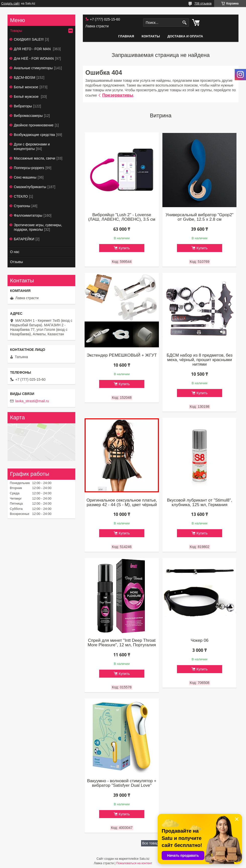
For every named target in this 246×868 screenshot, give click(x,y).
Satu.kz (144, 859)
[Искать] (185, 23)
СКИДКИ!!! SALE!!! (29, 39)
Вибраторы (23, 106)
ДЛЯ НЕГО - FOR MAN (33, 49)
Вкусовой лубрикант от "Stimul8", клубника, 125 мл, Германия (199, 503)
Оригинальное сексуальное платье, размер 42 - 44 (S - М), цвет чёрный (122, 503)
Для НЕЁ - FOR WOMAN (34, 58)
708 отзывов (203, 4)
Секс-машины (25, 177)
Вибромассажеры (28, 116)
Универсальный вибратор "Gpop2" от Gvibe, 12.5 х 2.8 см (200, 217)
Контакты (151, 36)
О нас (15, 252)
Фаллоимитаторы (28, 215)
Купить (124, 248)
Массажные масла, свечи (35, 158)
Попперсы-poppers (29, 168)
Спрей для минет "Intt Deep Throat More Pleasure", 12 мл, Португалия (122, 643)
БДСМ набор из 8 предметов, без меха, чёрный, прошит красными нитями (200, 360)
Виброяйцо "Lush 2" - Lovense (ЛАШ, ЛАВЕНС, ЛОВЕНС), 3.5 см (122, 217)
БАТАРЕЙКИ (24, 239)
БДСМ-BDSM (24, 77)
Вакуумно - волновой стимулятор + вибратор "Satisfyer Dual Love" (122, 783)
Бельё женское (26, 87)
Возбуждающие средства (34, 135)
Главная (126, 36)
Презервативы (118, 95)
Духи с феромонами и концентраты (32, 146)
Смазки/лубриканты (30, 187)
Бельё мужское (27, 97)
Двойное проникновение (34, 125)
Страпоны (22, 206)
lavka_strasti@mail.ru (32, 401)
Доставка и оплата (185, 36)
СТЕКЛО (21, 196)
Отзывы (16, 262)
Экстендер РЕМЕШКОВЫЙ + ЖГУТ (122, 355)
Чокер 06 (199, 641)
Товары (16, 31)
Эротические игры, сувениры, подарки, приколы (38, 227)
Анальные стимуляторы (33, 68)
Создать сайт (11, 4)
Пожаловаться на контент (134, 863)
